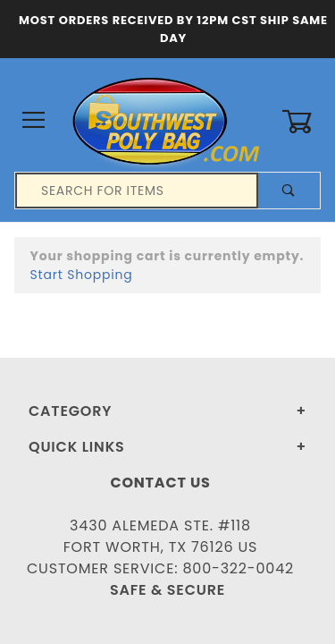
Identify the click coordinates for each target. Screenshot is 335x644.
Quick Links (77, 447)
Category (70, 411)
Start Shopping (82, 275)
